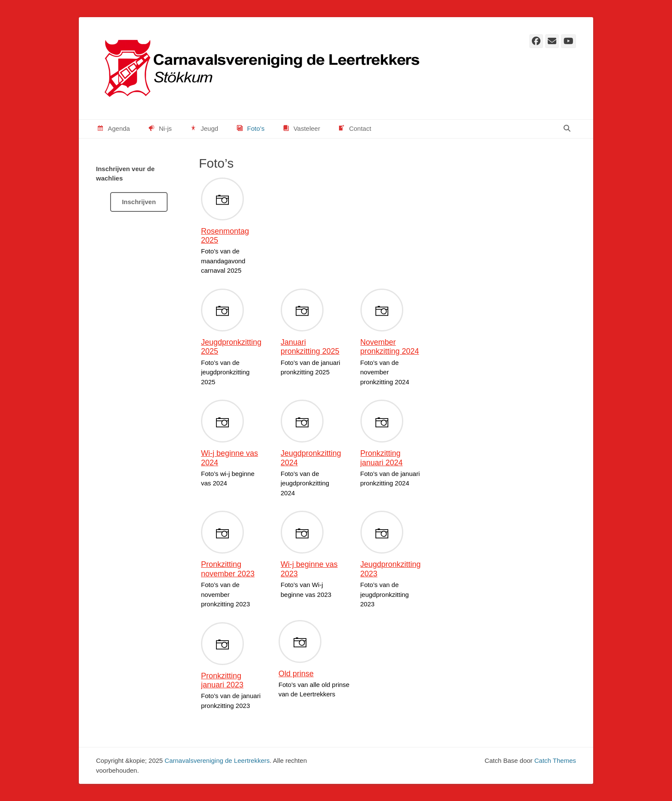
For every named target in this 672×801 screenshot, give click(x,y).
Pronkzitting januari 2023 (222, 681)
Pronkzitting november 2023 (228, 569)
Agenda (113, 129)
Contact (354, 129)
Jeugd (204, 129)
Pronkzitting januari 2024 (382, 458)
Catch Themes (555, 760)
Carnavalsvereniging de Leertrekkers (217, 760)
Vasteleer (301, 129)
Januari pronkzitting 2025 (310, 347)
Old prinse (296, 674)
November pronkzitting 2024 (390, 347)
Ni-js (159, 129)
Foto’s (250, 129)
